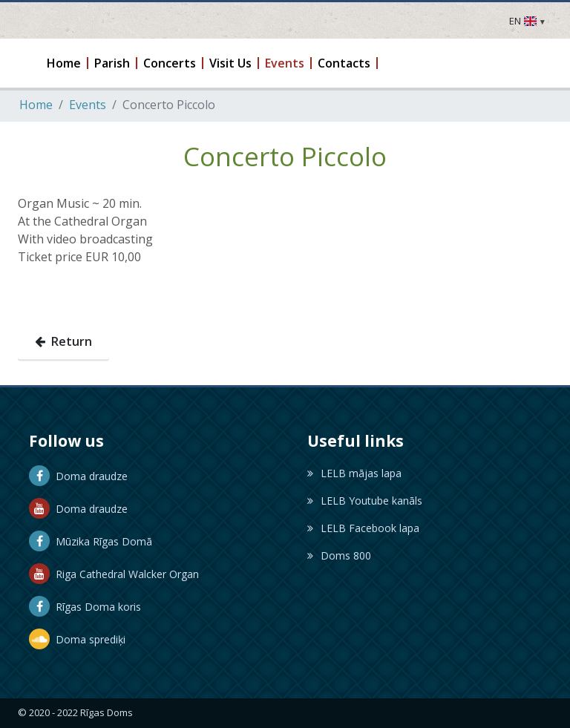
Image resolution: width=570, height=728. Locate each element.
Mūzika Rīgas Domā (91, 541)
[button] (65, 63)
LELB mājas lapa (354, 473)
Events (88, 105)
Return (63, 341)
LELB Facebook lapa (363, 528)
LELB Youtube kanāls (365, 501)
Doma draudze (78, 476)
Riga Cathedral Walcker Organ (114, 574)
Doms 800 (339, 555)
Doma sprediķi (77, 639)
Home (36, 105)
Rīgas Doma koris (85, 607)
